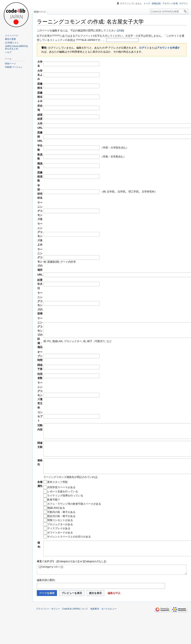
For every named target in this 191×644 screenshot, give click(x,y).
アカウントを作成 (167, 48)
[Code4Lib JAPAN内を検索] (169, 11)
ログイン (144, 48)
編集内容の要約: (46, 593)
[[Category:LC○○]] (112, 581)
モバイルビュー (109, 621)
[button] (114, 606)
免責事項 (95, 621)
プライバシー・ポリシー (48, 621)
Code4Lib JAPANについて (75, 621)
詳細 (120, 30)
